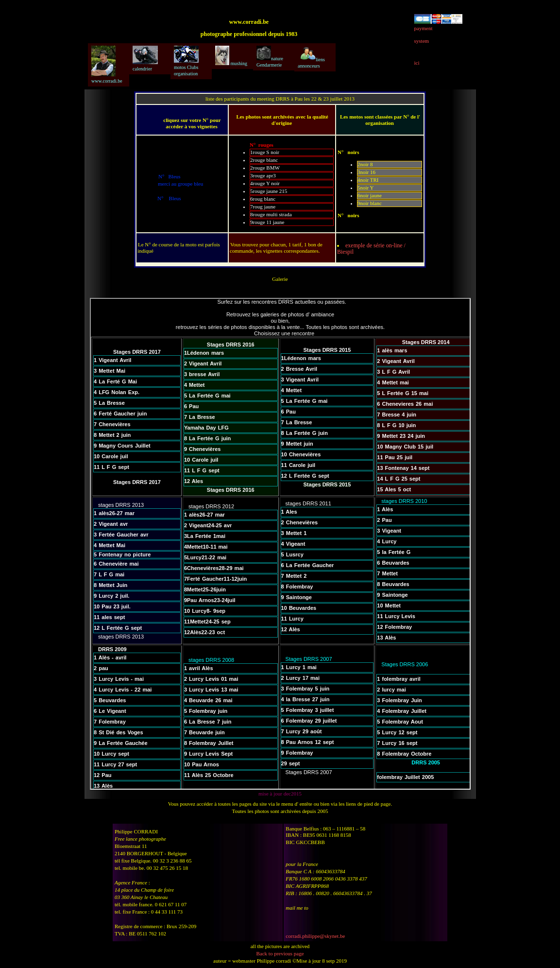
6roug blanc (263, 199)
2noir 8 (365, 164)
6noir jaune (370, 195)
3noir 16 (366, 172)
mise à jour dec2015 (280, 794)
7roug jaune (263, 207)
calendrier (145, 59)
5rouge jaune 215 (269, 191)
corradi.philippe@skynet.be (315, 936)
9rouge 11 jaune (267, 222)
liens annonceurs (311, 57)
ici (417, 63)
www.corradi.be (107, 65)
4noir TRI (368, 180)
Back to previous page (280, 953)
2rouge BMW (265, 168)
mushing (231, 56)
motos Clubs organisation (186, 61)
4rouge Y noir (265, 183)
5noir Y (366, 188)
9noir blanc (370, 203)
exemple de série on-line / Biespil (371, 249)
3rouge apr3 (263, 175)
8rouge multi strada (271, 214)
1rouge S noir (265, 152)
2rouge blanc (264, 160)
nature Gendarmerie (270, 57)
